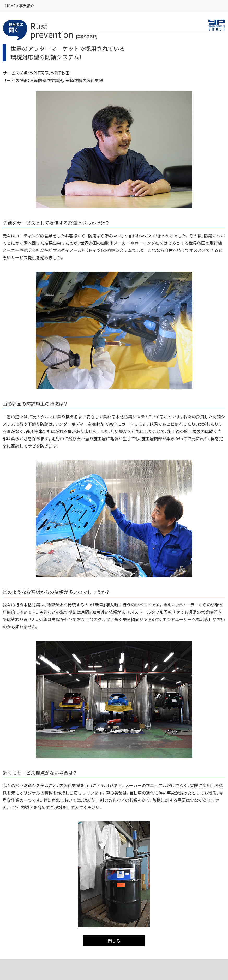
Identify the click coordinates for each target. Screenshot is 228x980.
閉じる (114, 941)
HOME (10, 6)
